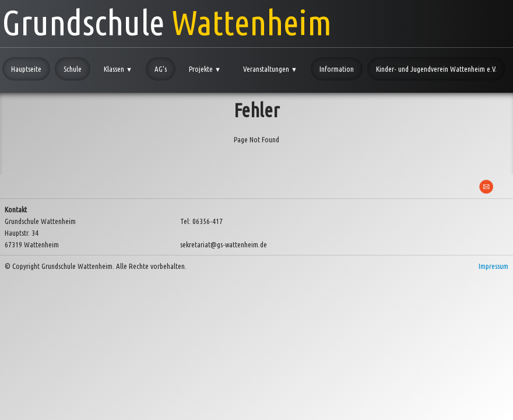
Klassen (118, 69)
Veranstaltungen (270, 69)
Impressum (493, 266)
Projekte (205, 69)
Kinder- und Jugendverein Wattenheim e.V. (436, 69)
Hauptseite (26, 69)
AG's (161, 69)
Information (337, 69)
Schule (73, 69)
